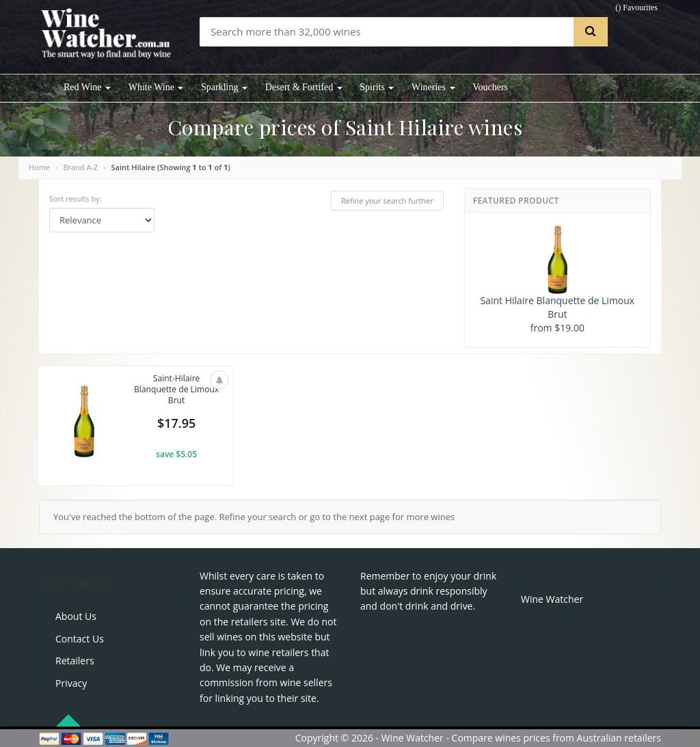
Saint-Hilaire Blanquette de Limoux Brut (176, 391)
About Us (76, 616)
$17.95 (176, 425)
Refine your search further (387, 201)
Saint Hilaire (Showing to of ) (171, 167)
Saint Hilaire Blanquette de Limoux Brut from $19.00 (557, 280)
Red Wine (87, 87)
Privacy (71, 683)
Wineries (433, 87)
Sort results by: (76, 199)
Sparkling (224, 87)
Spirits (377, 87)
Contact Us (80, 639)
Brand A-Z (80, 167)
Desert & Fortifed (304, 87)
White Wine (156, 87)
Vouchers (490, 87)
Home (39, 167)
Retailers (75, 661)
